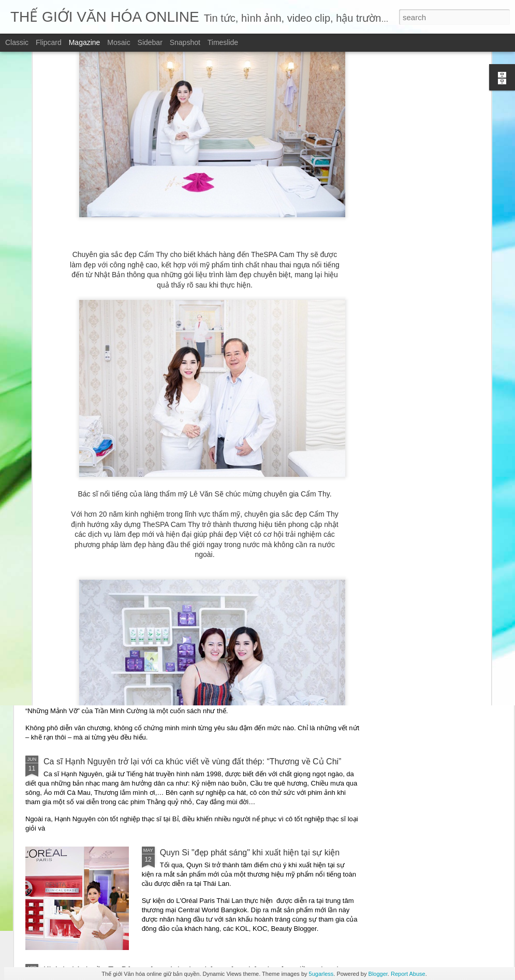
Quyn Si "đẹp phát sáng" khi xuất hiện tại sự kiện (250, 853)
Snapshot (185, 42)
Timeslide (223, 42)
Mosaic (119, 42)
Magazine (85, 42)
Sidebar (150, 42)
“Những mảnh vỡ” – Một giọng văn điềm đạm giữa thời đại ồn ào (163, 589)
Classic (17, 42)
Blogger (378, 974)
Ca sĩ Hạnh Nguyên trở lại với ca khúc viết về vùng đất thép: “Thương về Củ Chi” (192, 762)
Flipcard (49, 42)
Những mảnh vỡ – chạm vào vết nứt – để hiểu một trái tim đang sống (171, 663)
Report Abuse (408, 974)
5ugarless (321, 974)
